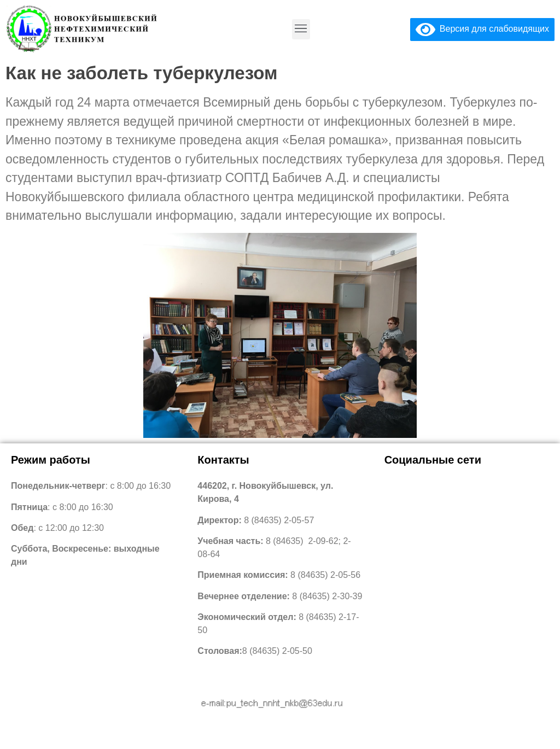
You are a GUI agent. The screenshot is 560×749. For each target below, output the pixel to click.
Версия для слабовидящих (482, 29)
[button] (301, 29)
